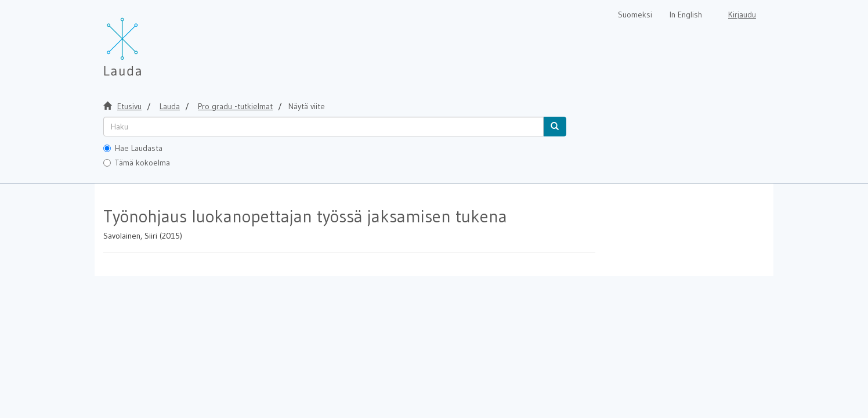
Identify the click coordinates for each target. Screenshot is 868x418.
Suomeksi (635, 15)
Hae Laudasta (133, 148)
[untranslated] (323, 127)
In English (686, 15)
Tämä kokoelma (137, 163)
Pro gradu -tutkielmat (235, 106)
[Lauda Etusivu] (147, 41)
